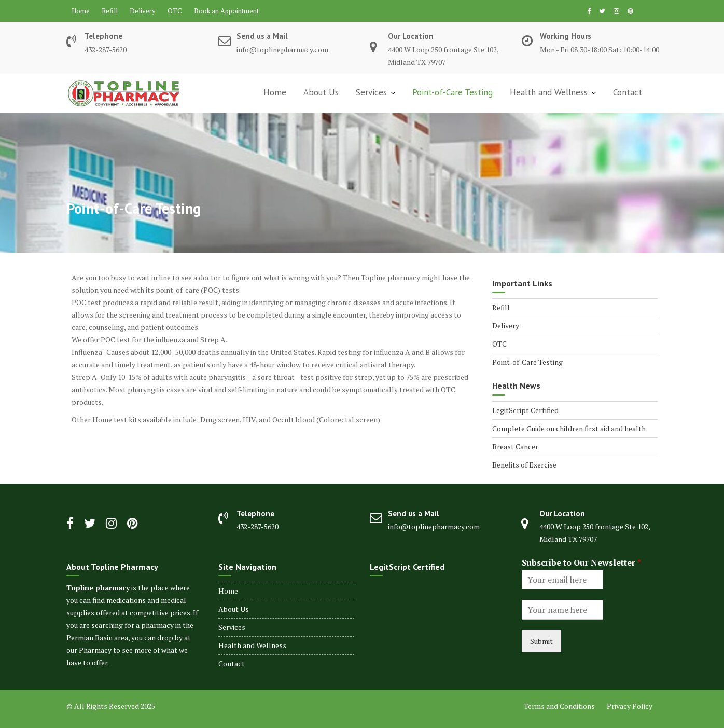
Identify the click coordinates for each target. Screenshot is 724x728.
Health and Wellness (549, 92)
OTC (175, 11)
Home (81, 11)
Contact (628, 92)
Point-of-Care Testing (452, 92)
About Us (321, 92)
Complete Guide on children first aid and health (569, 428)
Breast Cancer (515, 447)
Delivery (143, 11)
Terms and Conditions (559, 706)
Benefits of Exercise (524, 465)
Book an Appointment (226, 11)
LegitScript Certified (525, 410)
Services (371, 92)
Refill (110, 11)
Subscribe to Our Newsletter (581, 563)
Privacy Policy (630, 706)
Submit (541, 641)
